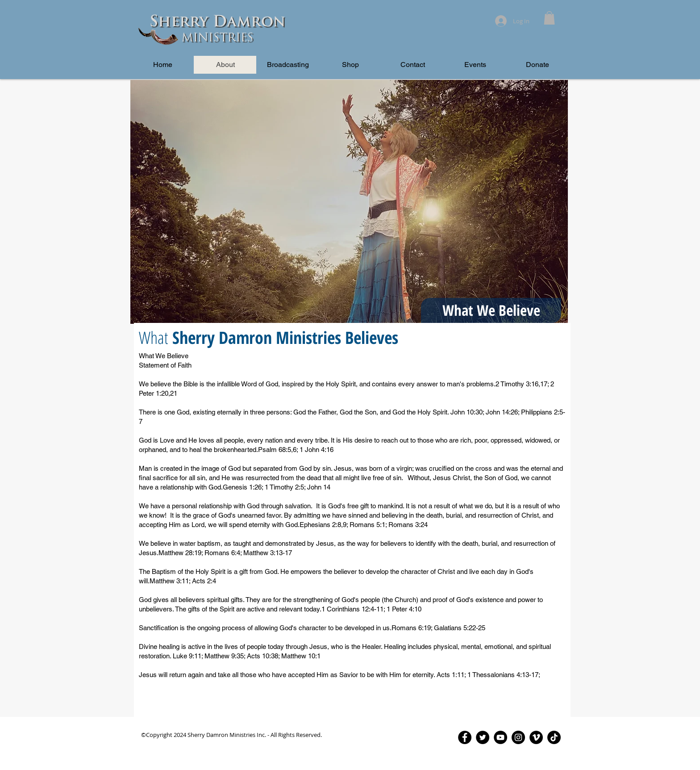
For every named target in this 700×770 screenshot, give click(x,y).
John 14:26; (502, 412)
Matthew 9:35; (226, 656)
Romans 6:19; (413, 628)
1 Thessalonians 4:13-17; (504, 675)
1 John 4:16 (317, 450)
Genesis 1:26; (244, 487)
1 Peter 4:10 (404, 609)
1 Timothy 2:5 (284, 487)
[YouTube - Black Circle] (500, 737)
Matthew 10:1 (301, 656)
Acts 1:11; (452, 675)
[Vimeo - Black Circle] (536, 737)
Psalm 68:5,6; (279, 450)
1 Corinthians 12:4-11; (354, 609)
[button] (549, 18)
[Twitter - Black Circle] (483, 737)
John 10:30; (467, 412)
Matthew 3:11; (171, 581)
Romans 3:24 (408, 525)
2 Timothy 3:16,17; (522, 384)
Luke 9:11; (189, 656)
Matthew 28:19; (181, 553)
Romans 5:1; (369, 525)
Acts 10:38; (264, 656)
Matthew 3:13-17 (268, 553)
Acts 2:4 (204, 581)
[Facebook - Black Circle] (465, 737)
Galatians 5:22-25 (460, 628)
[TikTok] (554, 737)
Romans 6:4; (224, 553)
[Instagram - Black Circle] (518, 737)
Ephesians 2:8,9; (325, 525)
